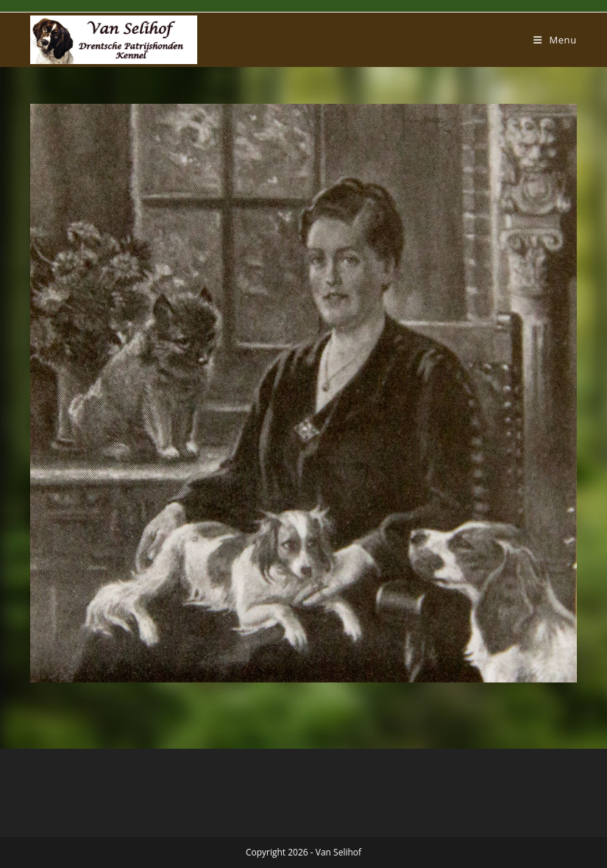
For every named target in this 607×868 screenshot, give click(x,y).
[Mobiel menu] (555, 40)
